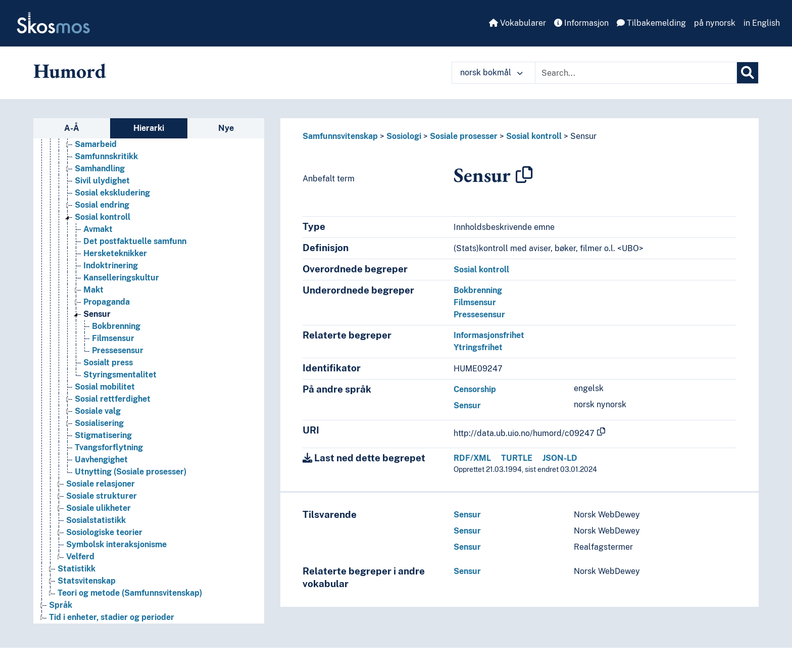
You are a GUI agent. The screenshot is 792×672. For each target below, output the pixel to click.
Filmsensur (475, 302)
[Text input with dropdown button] (636, 73)
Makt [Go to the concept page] (93, 290)
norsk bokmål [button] (491, 73)
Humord (70, 71)
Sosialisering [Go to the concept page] (99, 423)
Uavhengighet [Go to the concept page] (101, 460)
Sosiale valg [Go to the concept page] (98, 411)
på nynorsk (715, 23)
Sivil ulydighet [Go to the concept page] (102, 181)
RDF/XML (472, 458)
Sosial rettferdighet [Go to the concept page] (113, 399)
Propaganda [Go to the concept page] (107, 302)
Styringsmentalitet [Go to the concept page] (120, 375)
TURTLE (517, 458)
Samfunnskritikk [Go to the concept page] (106, 156)
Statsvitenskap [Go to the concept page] (87, 581)
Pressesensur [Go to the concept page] (118, 350)
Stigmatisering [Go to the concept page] (103, 435)
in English (762, 23)
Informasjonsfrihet (489, 335)
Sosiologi (404, 136)
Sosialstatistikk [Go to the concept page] (96, 520)
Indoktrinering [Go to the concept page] (111, 266)
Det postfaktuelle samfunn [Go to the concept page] (135, 241)
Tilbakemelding (651, 23)
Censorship (475, 389)
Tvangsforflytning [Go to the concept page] (109, 447)
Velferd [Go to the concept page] (80, 557)
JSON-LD (560, 458)
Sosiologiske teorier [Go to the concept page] (104, 532)
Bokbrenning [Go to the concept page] (116, 326)
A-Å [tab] (72, 128)
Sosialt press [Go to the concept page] (108, 363)
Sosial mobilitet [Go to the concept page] (105, 387)
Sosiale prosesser (464, 136)
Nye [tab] (226, 128)
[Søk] (748, 73)
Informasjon (581, 23)
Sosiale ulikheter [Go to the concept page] (98, 508)
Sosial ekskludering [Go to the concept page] (112, 193)
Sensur (583, 136)
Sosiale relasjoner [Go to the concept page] (101, 484)
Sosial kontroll (534, 136)
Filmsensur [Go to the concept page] (113, 338)
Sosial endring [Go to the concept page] (102, 205)
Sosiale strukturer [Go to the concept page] (102, 496)
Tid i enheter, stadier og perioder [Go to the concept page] (112, 617)
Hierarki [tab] (149, 128)
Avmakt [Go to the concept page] (98, 229)
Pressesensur (479, 315)
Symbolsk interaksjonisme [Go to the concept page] (116, 544)
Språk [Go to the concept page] (61, 605)
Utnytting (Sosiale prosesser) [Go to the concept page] (131, 472)
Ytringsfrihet (478, 347)
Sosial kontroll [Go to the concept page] (103, 217)
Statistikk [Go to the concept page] (77, 569)
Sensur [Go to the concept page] (97, 314)
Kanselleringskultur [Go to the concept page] (121, 278)
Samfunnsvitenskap (340, 136)
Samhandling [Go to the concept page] (100, 169)
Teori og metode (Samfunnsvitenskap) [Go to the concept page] (130, 593)
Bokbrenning (478, 290)
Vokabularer (517, 23)
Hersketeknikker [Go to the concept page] (115, 253)
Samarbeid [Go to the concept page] (96, 144)
